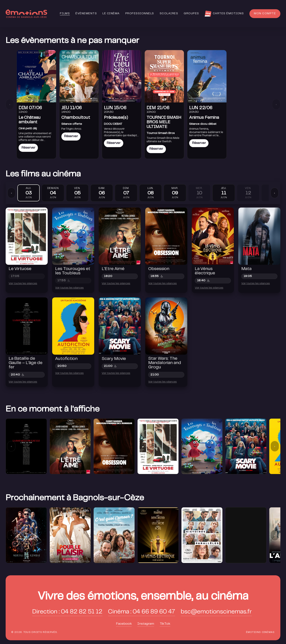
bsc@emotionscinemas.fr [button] (216, 612)
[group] (26, 535)
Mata (246, 269)
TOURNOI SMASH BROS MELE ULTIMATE (164, 122)
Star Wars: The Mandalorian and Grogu (165, 363)
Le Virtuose (20, 269)
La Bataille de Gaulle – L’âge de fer (26, 363)
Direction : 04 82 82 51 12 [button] (67, 612)
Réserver (28, 148)
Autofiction (66, 359)
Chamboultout (76, 118)
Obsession (159, 269)
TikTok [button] (165, 624)
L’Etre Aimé (113, 269)
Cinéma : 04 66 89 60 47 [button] (142, 612)
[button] (143, 597)
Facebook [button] (124, 624)
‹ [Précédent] (10, 104)
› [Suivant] (276, 104)
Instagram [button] (146, 624)
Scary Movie (114, 359)
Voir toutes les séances (23, 284)
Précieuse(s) (116, 118)
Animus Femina (204, 118)
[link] (36, 104)
